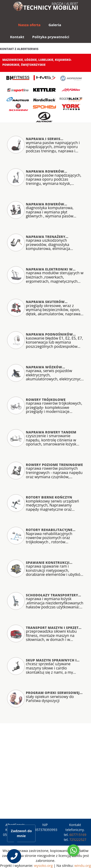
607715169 (78, 835)
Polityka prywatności (51, 37)
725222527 (78, 840)
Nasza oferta (29, 25)
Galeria (55, 25)
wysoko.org (43, 865)
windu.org (83, 865)
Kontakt (17, 37)
